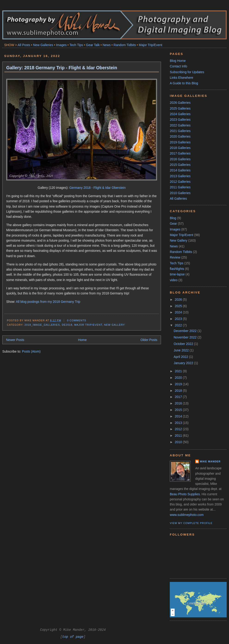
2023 (179, 319)
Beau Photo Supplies (185, 494)
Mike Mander (210, 461)
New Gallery (114, 325)
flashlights (177, 269)
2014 (179, 416)
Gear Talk (93, 45)
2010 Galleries (180, 193)
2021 (179, 371)
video (174, 280)
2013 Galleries (180, 176)
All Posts (24, 45)
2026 (179, 300)
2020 (179, 378)
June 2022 (182, 350)
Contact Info (178, 66)
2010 (179, 442)
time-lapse (177, 274)
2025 (179, 306)
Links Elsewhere (181, 78)
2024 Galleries (180, 114)
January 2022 (184, 363)
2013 (179, 423)
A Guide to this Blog (184, 83)
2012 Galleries (180, 182)
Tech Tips (76, 45)
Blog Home (178, 61)
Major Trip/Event (150, 45)
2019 (179, 384)
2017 (179, 397)
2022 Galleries (180, 125)
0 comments (77, 320)
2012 (179, 429)
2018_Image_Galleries (42, 325)
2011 (179, 436)
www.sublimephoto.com (187, 515)
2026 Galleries (180, 103)
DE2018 (67, 325)
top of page (73, 637)
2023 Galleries (180, 120)
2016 (179, 403)
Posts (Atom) (31, 351)
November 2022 (186, 337)
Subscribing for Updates (187, 72)
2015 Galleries (180, 165)
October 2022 (184, 344)
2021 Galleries (180, 131)
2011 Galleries (180, 187)
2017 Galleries (180, 153)
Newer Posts (15, 340)
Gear (173, 224)
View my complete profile (191, 523)
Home (82, 340)
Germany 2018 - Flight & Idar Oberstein (97, 188)
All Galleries (178, 199)
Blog (173, 218)
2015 (179, 410)
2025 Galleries (180, 108)
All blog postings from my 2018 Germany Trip (48, 302)
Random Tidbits (125, 45)
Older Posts (149, 340)
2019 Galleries (180, 142)
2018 (179, 391)
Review (175, 257)
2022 (179, 325)
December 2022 (186, 331)
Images (61, 45)
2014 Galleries (180, 170)
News (107, 45)
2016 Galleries (180, 159)
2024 (179, 312)
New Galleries (43, 45)
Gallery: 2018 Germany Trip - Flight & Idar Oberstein (62, 68)
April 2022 (181, 357)
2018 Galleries (180, 148)
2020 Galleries (180, 136)
